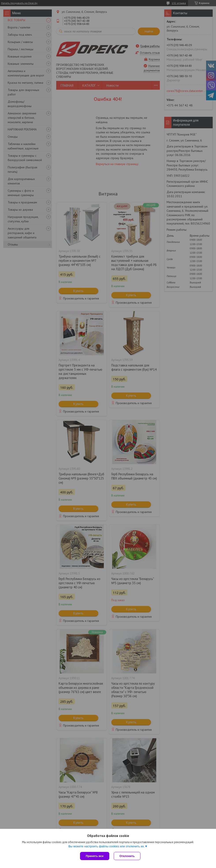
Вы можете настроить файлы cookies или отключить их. (106, 846)
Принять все (95, 856)
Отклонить (127, 856)
